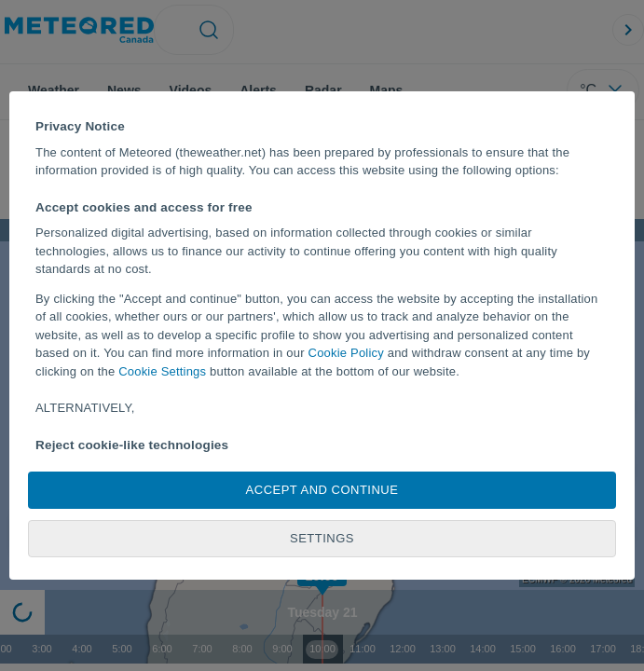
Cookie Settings (162, 371)
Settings (322, 538)
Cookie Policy (346, 353)
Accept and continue (322, 490)
